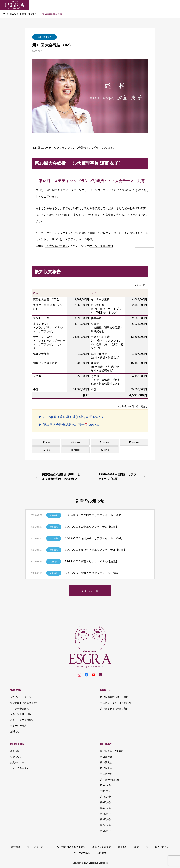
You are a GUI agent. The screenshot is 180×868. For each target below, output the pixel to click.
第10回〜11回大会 (110, 780)
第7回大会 (105, 797)
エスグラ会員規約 (19, 709)
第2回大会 (105, 825)
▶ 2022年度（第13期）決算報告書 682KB (71, 417)
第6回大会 (105, 802)
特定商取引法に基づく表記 (24, 703)
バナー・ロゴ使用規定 (22, 720)
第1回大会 (105, 831)
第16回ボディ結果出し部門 (114, 709)
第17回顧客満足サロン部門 (114, 697)
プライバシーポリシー (22, 697)
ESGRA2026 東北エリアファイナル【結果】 (92, 527)
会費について (17, 757)
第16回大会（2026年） (112, 751)
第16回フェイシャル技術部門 (116, 703)
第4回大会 (105, 814)
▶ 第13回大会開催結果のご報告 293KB (69, 425)
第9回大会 (105, 785)
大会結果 (54, 515)
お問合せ (15, 731)
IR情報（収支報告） (44, 37)
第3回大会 (105, 819)
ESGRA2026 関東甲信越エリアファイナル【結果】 (96, 550)
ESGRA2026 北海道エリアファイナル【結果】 (93, 573)
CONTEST (106, 690)
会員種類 (15, 751)
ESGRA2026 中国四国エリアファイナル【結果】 (94, 515)
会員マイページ (18, 762)
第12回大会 (106, 774)
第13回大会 (106, 768)
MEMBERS (17, 744)
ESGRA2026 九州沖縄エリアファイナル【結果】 (94, 538)
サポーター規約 (18, 726)
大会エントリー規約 (21, 714)
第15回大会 (106, 757)
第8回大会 (105, 791)
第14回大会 (106, 762)
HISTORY (106, 744)
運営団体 (15, 690)
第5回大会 (105, 808)
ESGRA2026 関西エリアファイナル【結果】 (92, 561)
